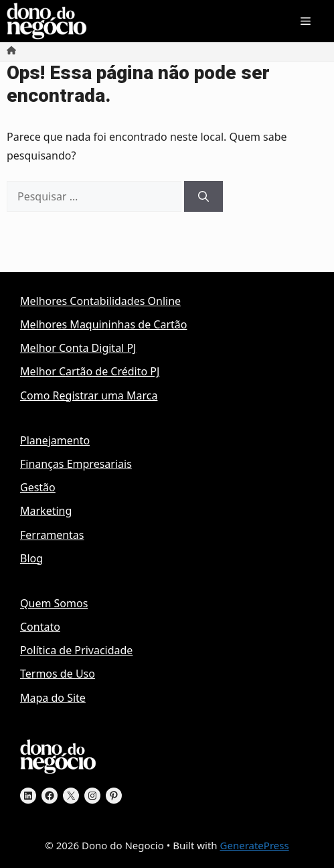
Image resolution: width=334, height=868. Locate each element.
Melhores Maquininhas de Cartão (103, 324)
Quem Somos (54, 603)
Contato (40, 627)
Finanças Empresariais (76, 464)
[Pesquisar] (203, 196)
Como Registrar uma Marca (89, 395)
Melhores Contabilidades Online (100, 301)
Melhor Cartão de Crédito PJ (90, 371)
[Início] (11, 51)
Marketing (46, 511)
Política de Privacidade (76, 650)
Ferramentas (52, 535)
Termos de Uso (58, 674)
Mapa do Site (53, 698)
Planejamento (55, 440)
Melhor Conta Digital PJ (78, 348)
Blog (31, 558)
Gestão (38, 487)
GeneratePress (255, 845)
